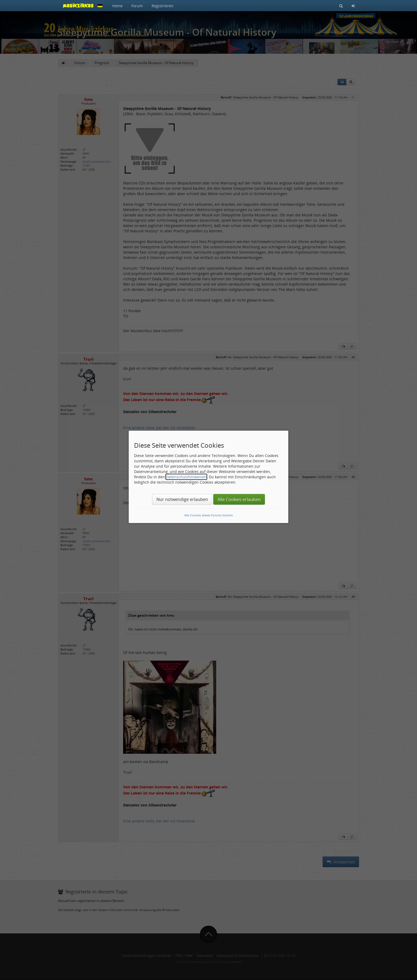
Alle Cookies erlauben (239, 499)
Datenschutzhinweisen (186, 477)
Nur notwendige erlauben (182, 499)
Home (117, 6)
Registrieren (162, 6)
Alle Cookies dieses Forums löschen (209, 515)
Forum (137, 6)
